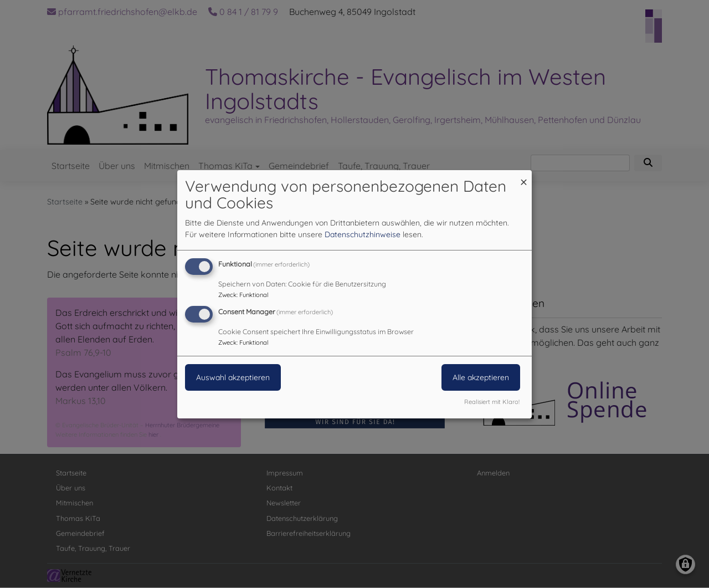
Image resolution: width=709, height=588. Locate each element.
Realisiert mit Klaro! (492, 402)
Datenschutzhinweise (363, 234)
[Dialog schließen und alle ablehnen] (523, 177)
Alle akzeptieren (481, 377)
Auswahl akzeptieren (233, 377)
